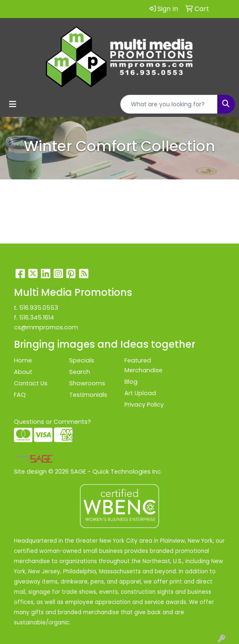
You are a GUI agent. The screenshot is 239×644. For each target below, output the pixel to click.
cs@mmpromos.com (46, 327)
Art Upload (140, 393)
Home (23, 360)
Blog (131, 382)
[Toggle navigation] (13, 104)
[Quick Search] (169, 104)
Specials (82, 360)
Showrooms (87, 383)
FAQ (20, 395)
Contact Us (31, 383)
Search (80, 372)
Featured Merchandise (143, 365)
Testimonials (88, 395)
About (23, 372)
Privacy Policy (144, 405)
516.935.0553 (39, 308)
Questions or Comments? (52, 422)
